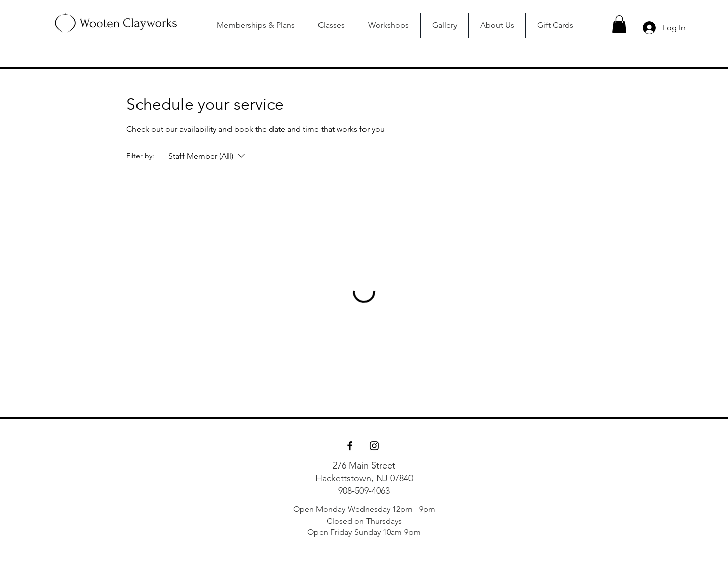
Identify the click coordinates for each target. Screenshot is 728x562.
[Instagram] (374, 446)
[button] (619, 24)
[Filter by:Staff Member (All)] (208, 156)
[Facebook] (350, 446)
